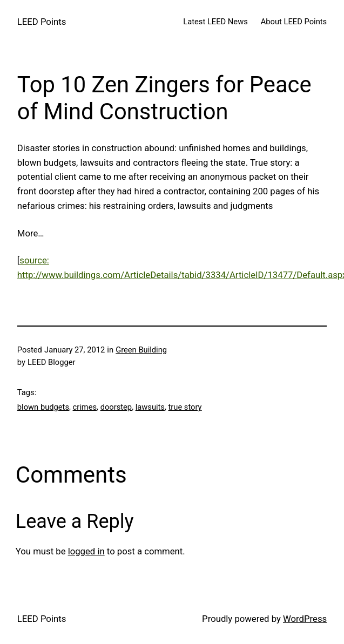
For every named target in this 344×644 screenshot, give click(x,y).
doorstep (116, 407)
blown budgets (43, 407)
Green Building (141, 350)
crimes (85, 407)
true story (185, 407)
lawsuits (150, 407)
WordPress (305, 619)
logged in (86, 551)
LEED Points (42, 22)
